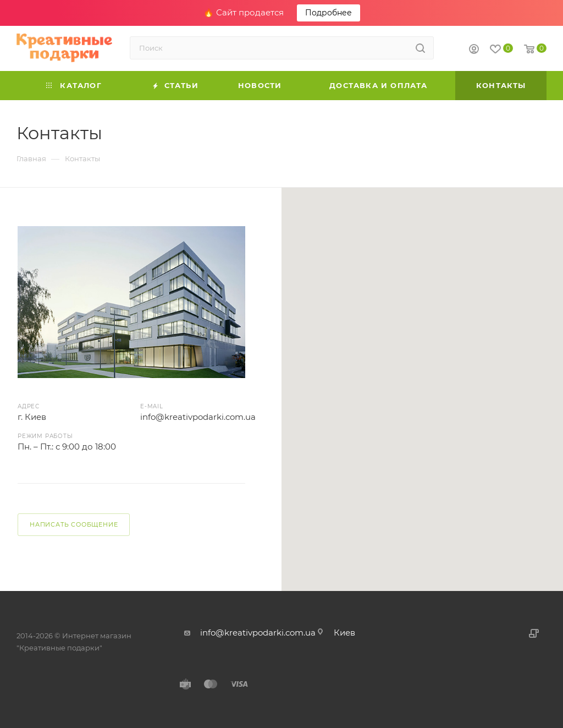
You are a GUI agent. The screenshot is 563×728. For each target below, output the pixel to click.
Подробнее (329, 13)
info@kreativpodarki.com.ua (198, 417)
